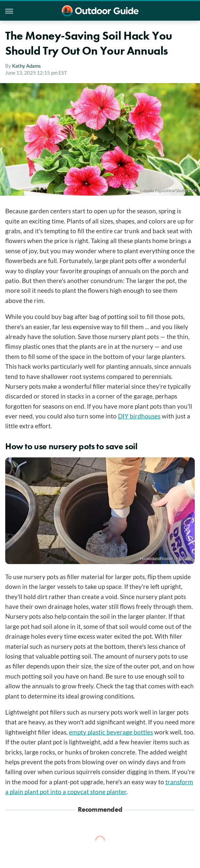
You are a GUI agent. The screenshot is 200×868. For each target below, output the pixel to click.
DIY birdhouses (139, 416)
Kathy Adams (26, 66)
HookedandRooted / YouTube (166, 559)
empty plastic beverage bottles (111, 732)
